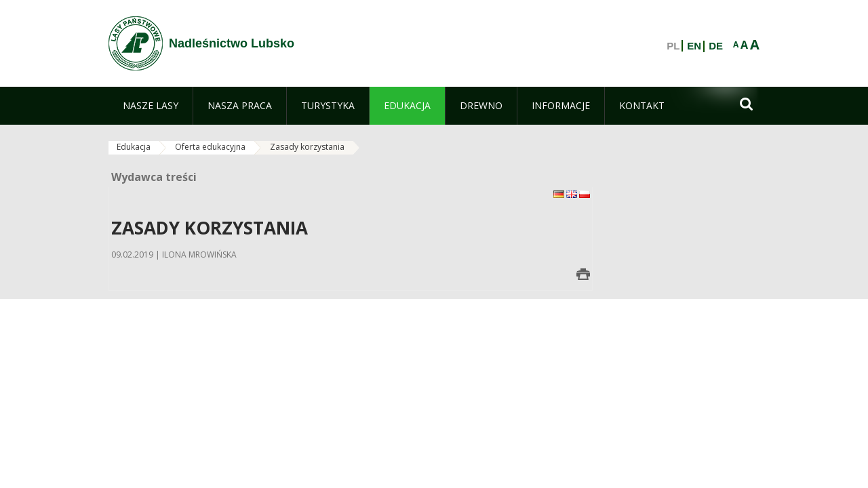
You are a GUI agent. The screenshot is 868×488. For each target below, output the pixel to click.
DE (716, 46)
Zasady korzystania (307, 147)
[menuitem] (151, 106)
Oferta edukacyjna (210, 147)
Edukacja (134, 147)
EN (694, 46)
